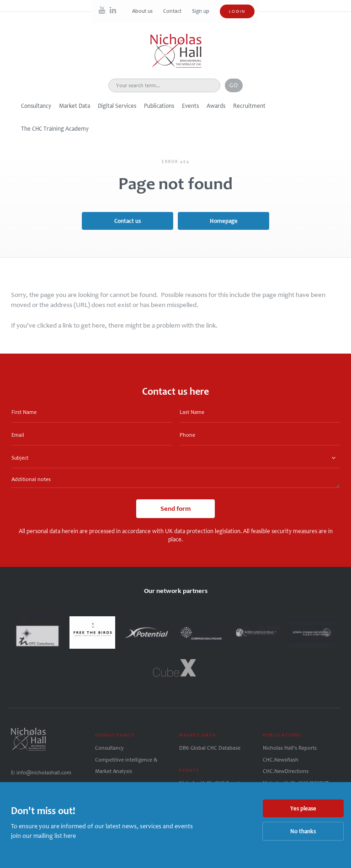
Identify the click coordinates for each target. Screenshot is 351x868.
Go (234, 85)
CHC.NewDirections (286, 771)
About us (143, 11)
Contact (173, 11)
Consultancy (109, 748)
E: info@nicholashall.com (41, 773)
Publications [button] (159, 106)
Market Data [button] (74, 106)
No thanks (303, 831)
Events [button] (190, 106)
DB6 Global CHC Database (210, 748)
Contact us (128, 221)
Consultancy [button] (36, 106)
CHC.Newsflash (281, 760)
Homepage (224, 221)
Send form (175, 508)
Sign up (201, 11)
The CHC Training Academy (55, 129)
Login (237, 11)
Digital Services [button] (117, 106)
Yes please (303, 808)
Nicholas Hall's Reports (290, 748)
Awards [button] (216, 106)
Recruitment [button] (249, 106)
